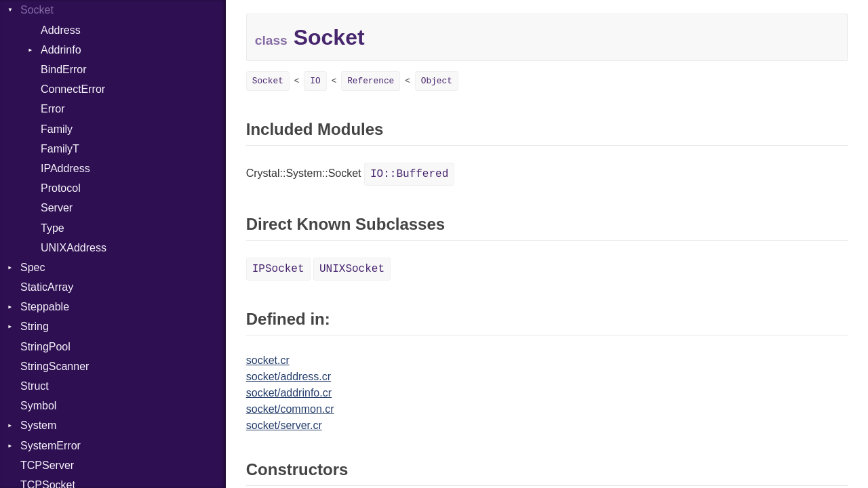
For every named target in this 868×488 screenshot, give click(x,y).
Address (61, 30)
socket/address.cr (289, 377)
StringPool (45, 347)
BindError (64, 69)
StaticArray (47, 287)
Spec (33, 267)
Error (53, 109)
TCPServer (47, 465)
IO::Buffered (409, 174)
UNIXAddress (74, 248)
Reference (371, 81)
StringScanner (55, 366)
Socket (37, 10)
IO (315, 81)
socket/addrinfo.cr (289, 393)
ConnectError (73, 89)
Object (437, 81)
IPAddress (65, 168)
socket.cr (268, 360)
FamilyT (60, 149)
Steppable (45, 307)
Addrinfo (61, 50)
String (35, 326)
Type (53, 228)
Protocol (61, 188)
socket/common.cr (290, 409)
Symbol (38, 406)
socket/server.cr (284, 425)
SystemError (51, 446)
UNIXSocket (352, 269)
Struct (35, 386)
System (38, 425)
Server (57, 208)
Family (57, 129)
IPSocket (278, 269)
